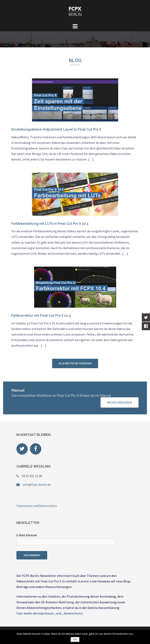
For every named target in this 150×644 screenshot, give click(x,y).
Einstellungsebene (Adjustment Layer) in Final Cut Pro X (56, 129)
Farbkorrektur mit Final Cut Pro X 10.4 (41, 316)
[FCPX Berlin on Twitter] (22, 449)
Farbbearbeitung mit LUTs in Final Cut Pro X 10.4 (50, 224)
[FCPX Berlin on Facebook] (36, 449)
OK (75, 639)
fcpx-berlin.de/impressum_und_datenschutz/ (50, 613)
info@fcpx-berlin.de (37, 485)
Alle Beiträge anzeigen (75, 363)
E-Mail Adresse (27, 535)
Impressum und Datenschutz (37, 506)
